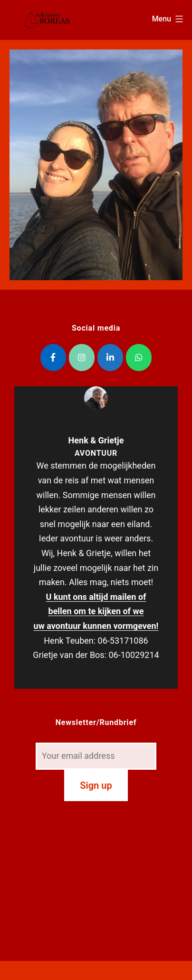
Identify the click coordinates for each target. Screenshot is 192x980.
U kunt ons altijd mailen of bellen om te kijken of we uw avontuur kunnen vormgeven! (96, 611)
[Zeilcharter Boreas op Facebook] (53, 358)
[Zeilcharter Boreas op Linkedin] (110, 358)
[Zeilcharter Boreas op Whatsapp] (139, 358)
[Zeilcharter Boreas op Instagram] (82, 358)
